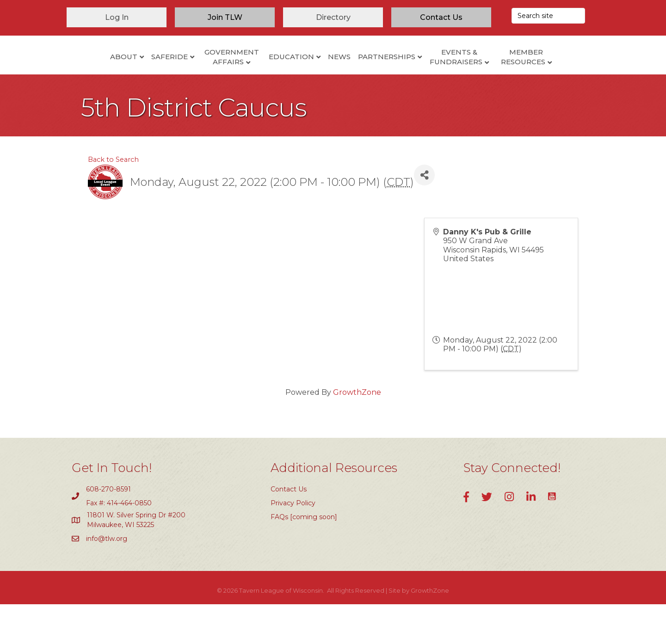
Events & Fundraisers (494, 74)
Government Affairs (193, 74)
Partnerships (425, 74)
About (85, 74)
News (378, 74)
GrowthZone (357, 432)
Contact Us (289, 528)
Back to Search (113, 199)
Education (253, 74)
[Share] (424, 215)
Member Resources (561, 74)
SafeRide (131, 74)
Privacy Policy (293, 542)
